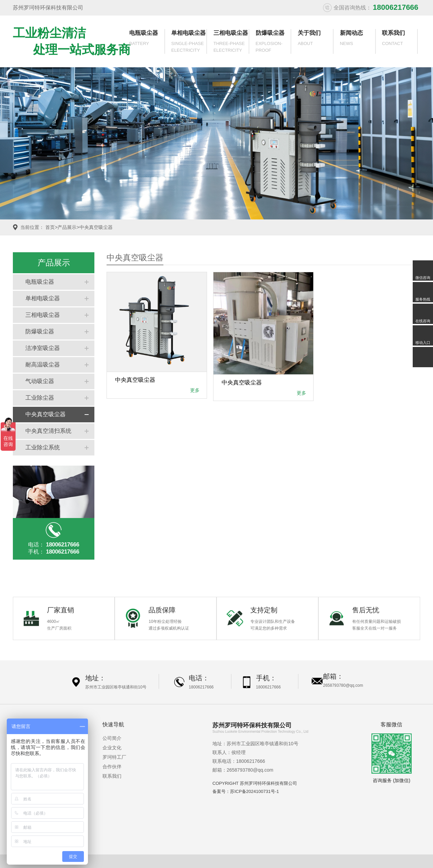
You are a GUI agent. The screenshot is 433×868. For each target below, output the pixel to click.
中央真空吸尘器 (96, 227)
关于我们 (315, 42)
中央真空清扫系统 (48, 431)
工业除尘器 (40, 398)
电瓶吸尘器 (146, 42)
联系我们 (399, 42)
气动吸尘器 (40, 381)
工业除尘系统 (43, 448)
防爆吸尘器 (273, 42)
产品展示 (67, 227)
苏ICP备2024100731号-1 (255, 791)
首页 (50, 227)
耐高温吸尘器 (43, 365)
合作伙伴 (112, 767)
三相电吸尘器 (231, 42)
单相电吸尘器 (188, 42)
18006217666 (201, 687)
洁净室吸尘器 (43, 348)
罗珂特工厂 (114, 757)
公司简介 (112, 738)
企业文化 (112, 748)
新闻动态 (357, 42)
